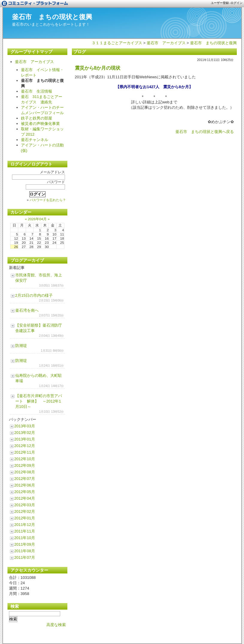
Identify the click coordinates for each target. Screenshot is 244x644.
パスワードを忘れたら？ (48, 200)
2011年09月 (25, 544)
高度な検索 (56, 625)
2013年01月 (25, 439)
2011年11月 (25, 531)
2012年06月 (25, 485)
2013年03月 (25, 426)
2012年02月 (25, 511)
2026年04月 (37, 219)
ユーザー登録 (220, 3)
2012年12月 (25, 446)
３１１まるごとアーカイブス (117, 43)
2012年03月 (25, 505)
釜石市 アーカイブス (166, 43)
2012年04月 (25, 498)
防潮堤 (21, 346)
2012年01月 (25, 518)
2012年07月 (25, 479)
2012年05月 (25, 492)
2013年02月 (25, 433)
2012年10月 (25, 459)
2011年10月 (25, 538)
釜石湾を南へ (27, 310)
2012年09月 (25, 465)
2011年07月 (25, 557)
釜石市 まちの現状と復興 (52, 17)
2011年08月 (25, 551)
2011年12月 (25, 525)
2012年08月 (25, 472)
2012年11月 (25, 452)
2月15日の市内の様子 (34, 295)
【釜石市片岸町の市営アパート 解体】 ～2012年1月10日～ (39, 401)
